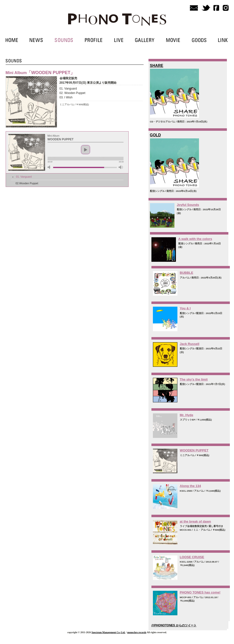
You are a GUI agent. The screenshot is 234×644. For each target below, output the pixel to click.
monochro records (137, 632)
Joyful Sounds (188, 205)
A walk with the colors (195, 239)
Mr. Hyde (187, 415)
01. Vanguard (24, 177)
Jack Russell (190, 344)
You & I (185, 308)
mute (50, 167)
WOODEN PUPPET (194, 450)
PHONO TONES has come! (200, 592)
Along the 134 (190, 486)
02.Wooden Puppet (27, 183)
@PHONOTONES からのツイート (174, 625)
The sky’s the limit (194, 379)
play (86, 150)
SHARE (157, 66)
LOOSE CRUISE (192, 557)
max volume (121, 167)
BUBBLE (187, 273)
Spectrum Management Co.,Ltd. (108, 632)
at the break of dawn (196, 521)
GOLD (155, 135)
